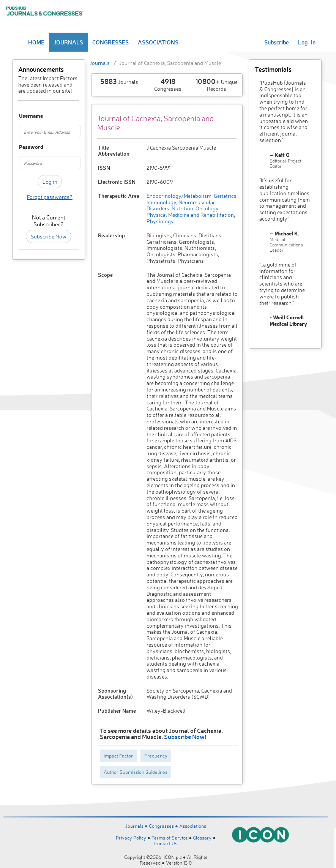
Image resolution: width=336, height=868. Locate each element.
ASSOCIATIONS (158, 42)
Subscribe (277, 42)
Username (23, 116)
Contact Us (166, 843)
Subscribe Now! (185, 736)
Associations (193, 826)
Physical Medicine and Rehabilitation (190, 215)
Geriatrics (225, 196)
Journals (100, 63)
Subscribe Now (49, 236)
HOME (36, 42)
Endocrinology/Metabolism (179, 196)
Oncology (206, 208)
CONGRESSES (110, 42)
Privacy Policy (131, 838)
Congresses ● (164, 826)
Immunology (161, 202)
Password (23, 147)
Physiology (160, 221)
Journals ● (137, 826)
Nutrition (182, 208)
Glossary (202, 838)
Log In (307, 42)
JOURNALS (68, 42)
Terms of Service (170, 838)
